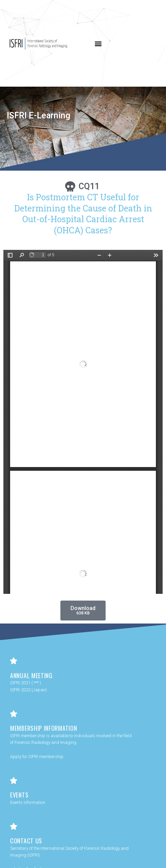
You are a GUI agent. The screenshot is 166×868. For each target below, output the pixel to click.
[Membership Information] (13, 714)
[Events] (13, 781)
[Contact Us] (13, 827)
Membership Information (44, 728)
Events (19, 795)
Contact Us (26, 841)
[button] (98, 43)
